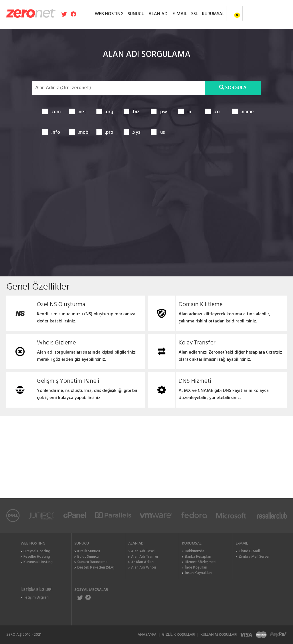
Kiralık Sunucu (89, 551)
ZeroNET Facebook (88, 597)
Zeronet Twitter (65, 14)
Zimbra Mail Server (254, 557)
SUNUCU (136, 14)
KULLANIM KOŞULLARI (219, 635)
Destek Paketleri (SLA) (96, 568)
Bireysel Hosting (37, 551)
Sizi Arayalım (235, 459)
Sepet (233, 13)
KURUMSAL (213, 14)
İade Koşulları (196, 568)
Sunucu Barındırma (92, 562)
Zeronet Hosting (31, 13)
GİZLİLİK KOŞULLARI (179, 635)
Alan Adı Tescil (143, 551)
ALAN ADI (159, 14)
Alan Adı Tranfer (145, 557)
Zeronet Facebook (73, 14)
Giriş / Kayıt (265, 13)
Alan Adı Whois (144, 568)
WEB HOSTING (109, 14)
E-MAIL (180, 14)
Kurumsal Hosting (38, 562)
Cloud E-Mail (249, 551)
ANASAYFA (147, 635)
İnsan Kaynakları (198, 573)
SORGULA (233, 88)
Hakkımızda (195, 551)
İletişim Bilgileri (36, 598)
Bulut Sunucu (88, 557)
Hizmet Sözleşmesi (201, 562)
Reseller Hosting (37, 557)
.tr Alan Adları (142, 562)
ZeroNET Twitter (81, 597)
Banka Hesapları (198, 557)
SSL (195, 14)
